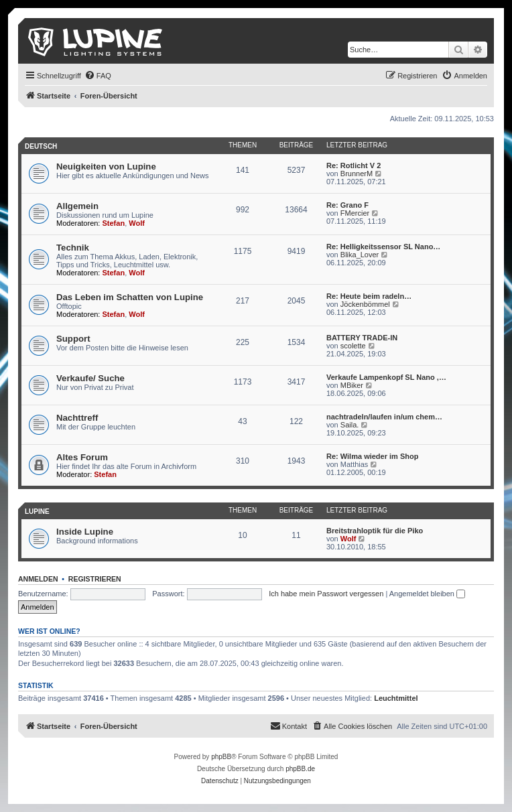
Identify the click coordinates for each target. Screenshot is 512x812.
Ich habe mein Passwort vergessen (326, 594)
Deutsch (41, 146)
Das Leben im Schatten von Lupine (130, 297)
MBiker (352, 385)
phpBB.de (300, 769)
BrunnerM (357, 174)
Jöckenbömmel (365, 304)
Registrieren (95, 579)
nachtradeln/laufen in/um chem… (384, 417)
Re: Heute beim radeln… (369, 296)
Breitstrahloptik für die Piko (375, 531)
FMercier (355, 213)
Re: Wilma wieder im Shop (372, 456)
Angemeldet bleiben (427, 594)
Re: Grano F (347, 205)
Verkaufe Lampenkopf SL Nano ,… (386, 377)
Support (73, 339)
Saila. (350, 425)
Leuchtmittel (396, 698)
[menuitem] (98, 76)
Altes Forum (82, 457)
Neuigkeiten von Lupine (106, 166)
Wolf (137, 223)
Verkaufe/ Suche (90, 378)
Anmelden (38, 579)
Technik (73, 248)
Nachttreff (77, 418)
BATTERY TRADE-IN (362, 338)
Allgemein (77, 206)
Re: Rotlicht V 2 (354, 165)
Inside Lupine (85, 532)
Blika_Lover (360, 255)
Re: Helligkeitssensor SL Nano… (383, 247)
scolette (353, 346)
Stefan (114, 223)
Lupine (37, 512)
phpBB (221, 757)
